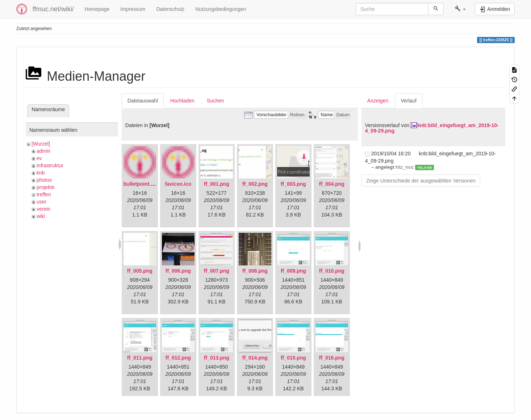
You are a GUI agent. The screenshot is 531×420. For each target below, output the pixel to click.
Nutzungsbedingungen (221, 9)
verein (43, 209)
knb (41, 173)
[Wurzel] (41, 144)
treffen (44, 194)
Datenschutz (170, 9)
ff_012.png (178, 358)
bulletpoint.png (142, 184)
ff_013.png (217, 358)
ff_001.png (217, 184)
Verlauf (409, 101)
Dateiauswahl (143, 101)
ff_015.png (293, 358)
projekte (46, 187)
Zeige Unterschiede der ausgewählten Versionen (421, 181)
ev (39, 158)
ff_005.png (140, 271)
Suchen (215, 101)
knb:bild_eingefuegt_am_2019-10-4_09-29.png (432, 128)
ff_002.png (255, 184)
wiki (41, 216)
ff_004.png (332, 184)
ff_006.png (178, 271)
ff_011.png (140, 358)
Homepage (97, 9)
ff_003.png (293, 184)
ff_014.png (255, 358)
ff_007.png (217, 271)
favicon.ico (178, 184)
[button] (460, 9)
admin (43, 151)
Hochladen (182, 101)
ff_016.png (332, 358)
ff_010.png (332, 271)
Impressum (133, 9)
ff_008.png (255, 271)
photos (44, 180)
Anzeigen (378, 101)
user (41, 202)
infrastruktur (50, 165)
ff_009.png (293, 271)
